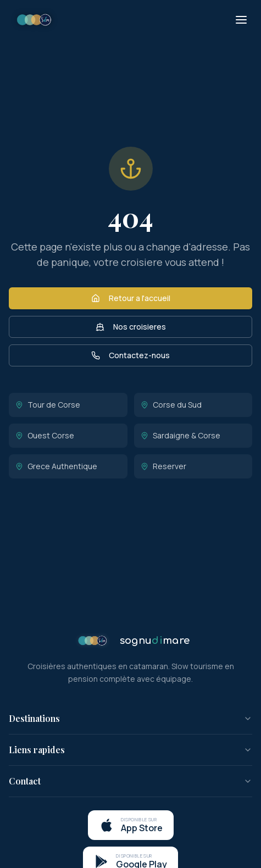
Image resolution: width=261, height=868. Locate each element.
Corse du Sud (171, 405)
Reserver (163, 466)
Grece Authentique (56, 466)
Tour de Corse (48, 405)
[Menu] (241, 20)
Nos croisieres (131, 327)
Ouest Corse (45, 435)
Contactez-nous (130, 355)
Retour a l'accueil (131, 298)
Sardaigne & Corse (181, 435)
